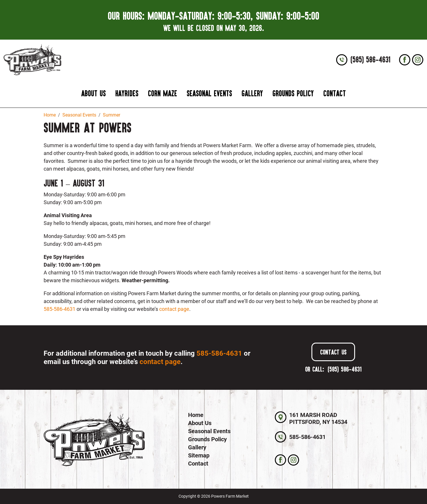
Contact (335, 93)
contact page (174, 309)
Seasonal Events (209, 93)
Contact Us (333, 352)
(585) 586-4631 (370, 60)
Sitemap (199, 455)
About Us (93, 93)
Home (196, 415)
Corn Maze (163, 93)
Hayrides (127, 93)
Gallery (252, 93)
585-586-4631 (60, 309)
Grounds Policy (293, 93)
